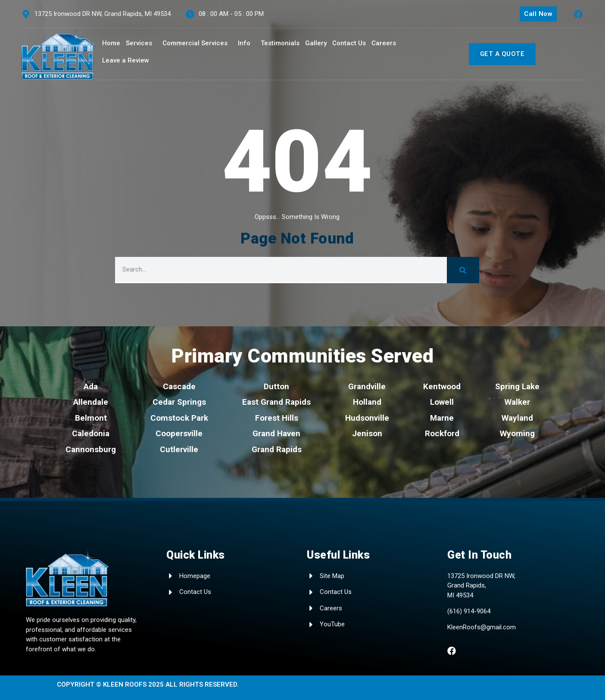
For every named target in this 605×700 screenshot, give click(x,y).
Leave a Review (126, 60)
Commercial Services (195, 43)
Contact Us (349, 43)
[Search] (463, 270)
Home (111, 43)
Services (139, 43)
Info (244, 43)
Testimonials (280, 43)
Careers (384, 43)
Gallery (316, 43)
